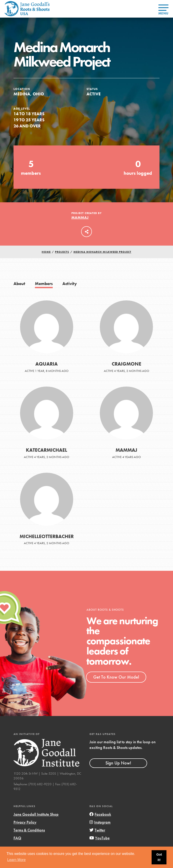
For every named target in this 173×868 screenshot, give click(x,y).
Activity (70, 284)
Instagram (100, 822)
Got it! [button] (159, 857)
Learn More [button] (16, 860)
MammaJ (80, 218)
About (19, 284)
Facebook (100, 814)
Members (44, 284)
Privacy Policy (25, 822)
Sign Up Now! (118, 763)
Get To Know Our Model (116, 677)
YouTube (100, 838)
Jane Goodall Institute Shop (36, 814)
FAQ (17, 838)
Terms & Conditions (29, 830)
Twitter (97, 830)
